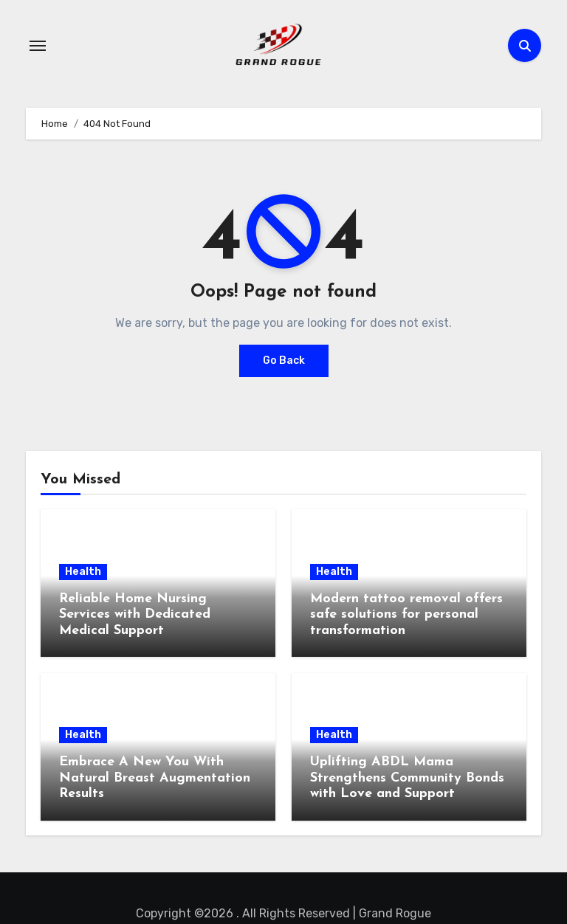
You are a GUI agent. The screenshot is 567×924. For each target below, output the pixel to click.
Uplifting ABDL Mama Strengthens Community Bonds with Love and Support (407, 778)
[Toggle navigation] (38, 46)
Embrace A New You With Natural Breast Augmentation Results (155, 778)
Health (83, 572)
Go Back (284, 361)
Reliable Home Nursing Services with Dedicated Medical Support (135, 615)
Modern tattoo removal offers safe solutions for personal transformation (406, 615)
